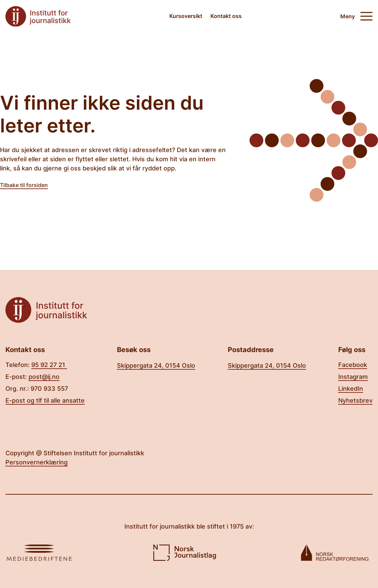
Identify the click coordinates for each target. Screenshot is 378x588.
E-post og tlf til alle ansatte (45, 400)
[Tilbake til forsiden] (38, 16)
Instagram (353, 377)
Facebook (353, 365)
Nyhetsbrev (355, 400)
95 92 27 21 (49, 365)
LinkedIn (351, 389)
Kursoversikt (186, 16)
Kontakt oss (226, 16)
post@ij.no (44, 377)
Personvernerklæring (37, 462)
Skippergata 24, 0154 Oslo (156, 365)
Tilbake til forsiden (24, 185)
